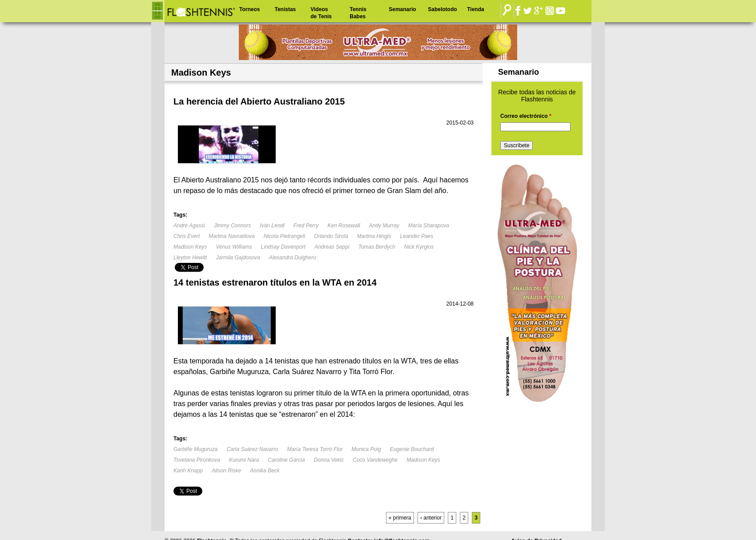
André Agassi (189, 226)
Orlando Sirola (331, 236)
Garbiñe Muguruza (195, 449)
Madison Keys (190, 247)
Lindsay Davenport (283, 247)
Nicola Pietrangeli (284, 236)
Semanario (402, 9)
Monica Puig (366, 449)
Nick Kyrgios (419, 247)
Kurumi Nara (244, 460)
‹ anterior (431, 518)
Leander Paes (417, 236)
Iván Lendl (272, 226)
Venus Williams (234, 247)
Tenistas (285, 9)
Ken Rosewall (344, 226)
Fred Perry (306, 226)
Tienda (475, 9)
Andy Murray (384, 226)
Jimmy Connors (232, 226)
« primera (400, 518)
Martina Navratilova (231, 236)
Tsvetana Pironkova (197, 460)
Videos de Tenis (321, 13)
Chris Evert (187, 236)
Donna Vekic (329, 460)
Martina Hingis (374, 236)
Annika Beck (265, 471)
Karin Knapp (188, 471)
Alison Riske (226, 471)
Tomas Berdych (377, 247)
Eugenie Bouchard (412, 449)
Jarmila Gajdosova (238, 258)
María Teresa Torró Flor (315, 449)
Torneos (249, 9)
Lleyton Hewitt (190, 258)
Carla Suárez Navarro (252, 449)
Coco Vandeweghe (375, 460)
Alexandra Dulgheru (293, 258)
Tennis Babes (358, 13)
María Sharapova (429, 226)
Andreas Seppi (332, 247)
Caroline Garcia (286, 460)
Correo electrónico (526, 116)
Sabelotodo (442, 9)
